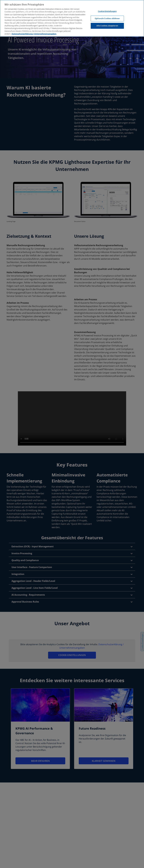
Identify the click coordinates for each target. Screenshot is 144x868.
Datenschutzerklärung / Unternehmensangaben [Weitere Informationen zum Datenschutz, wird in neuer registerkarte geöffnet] (34, 34)
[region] (72, 18)
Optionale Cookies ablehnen (107, 18)
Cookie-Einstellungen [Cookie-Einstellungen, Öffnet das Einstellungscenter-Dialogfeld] (107, 11)
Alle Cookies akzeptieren (107, 26)
